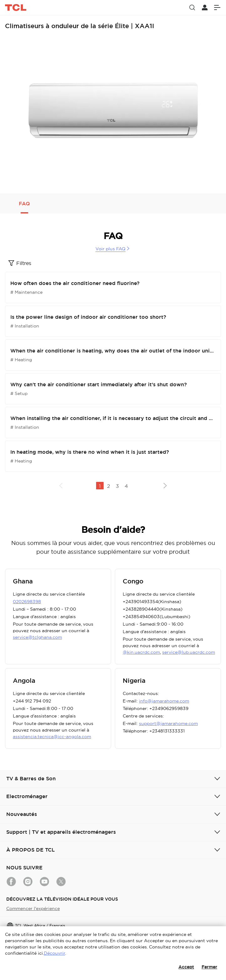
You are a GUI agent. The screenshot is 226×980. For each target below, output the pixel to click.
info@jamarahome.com (164, 701)
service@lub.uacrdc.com (189, 652)
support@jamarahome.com (168, 723)
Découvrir (54, 953)
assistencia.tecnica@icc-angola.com (52, 737)
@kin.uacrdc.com (141, 652)
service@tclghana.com (37, 637)
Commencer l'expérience (33, 908)
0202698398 (27, 602)
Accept (186, 967)
